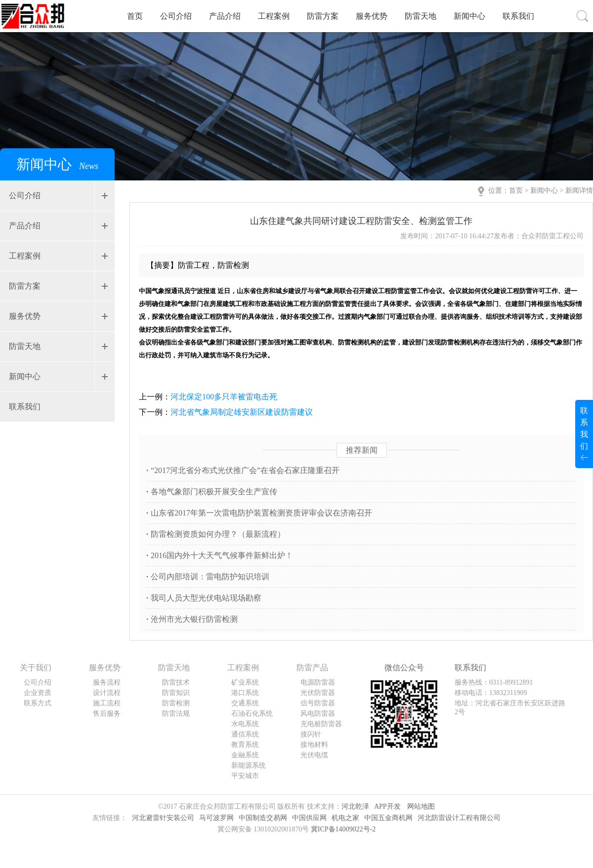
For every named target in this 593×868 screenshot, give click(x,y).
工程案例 (274, 16)
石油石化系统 (252, 714)
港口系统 (245, 693)
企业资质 (38, 693)
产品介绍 (225, 16)
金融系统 (245, 755)
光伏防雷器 (318, 693)
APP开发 (387, 806)
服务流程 (107, 682)
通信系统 (245, 734)
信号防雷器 (318, 703)
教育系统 (245, 745)
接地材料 (314, 745)
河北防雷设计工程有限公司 (459, 818)
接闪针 (311, 734)
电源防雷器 (318, 682)
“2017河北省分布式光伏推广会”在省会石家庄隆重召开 (243, 470)
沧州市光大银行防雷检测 (192, 619)
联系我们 (518, 16)
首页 (135, 16)
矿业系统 (245, 682)
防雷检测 (176, 703)
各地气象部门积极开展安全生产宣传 (212, 492)
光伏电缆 (314, 755)
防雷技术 (176, 682)
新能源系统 (249, 765)
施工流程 (107, 703)
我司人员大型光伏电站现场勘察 (204, 598)
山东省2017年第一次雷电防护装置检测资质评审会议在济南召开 (259, 513)
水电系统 (245, 724)
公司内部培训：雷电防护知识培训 (208, 577)
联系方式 (38, 703)
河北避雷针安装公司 (163, 818)
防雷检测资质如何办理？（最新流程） (216, 534)
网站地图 (421, 806)
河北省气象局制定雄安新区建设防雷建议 (242, 412)
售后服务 (107, 714)
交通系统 (245, 703)
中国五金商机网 (388, 818)
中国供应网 (309, 818)
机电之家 (345, 818)
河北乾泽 (355, 806)
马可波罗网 (216, 818)
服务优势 (372, 16)
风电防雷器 (318, 714)
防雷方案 (323, 16)
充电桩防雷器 (321, 724)
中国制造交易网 (263, 818)
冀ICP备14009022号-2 (343, 829)
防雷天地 (421, 16)
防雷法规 (176, 714)
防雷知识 (176, 693)
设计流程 (107, 693)
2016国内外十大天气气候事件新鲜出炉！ (220, 555)
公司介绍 (176, 16)
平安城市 (245, 776)
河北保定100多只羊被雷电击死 (224, 397)
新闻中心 (469, 16)
